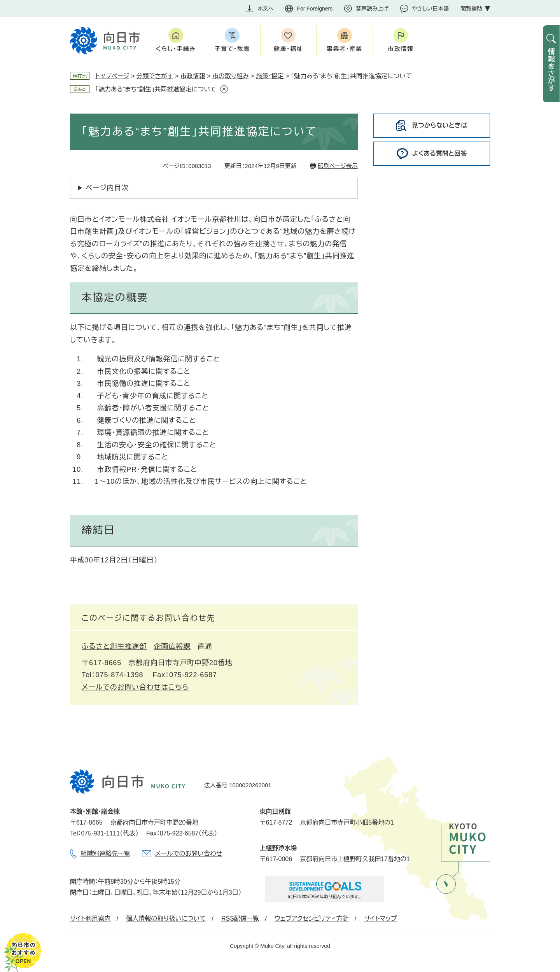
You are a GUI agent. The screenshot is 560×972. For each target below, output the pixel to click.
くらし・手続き (176, 49)
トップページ (112, 76)
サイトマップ (380, 919)
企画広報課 (172, 646)
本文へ (266, 9)
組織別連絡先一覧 (105, 854)
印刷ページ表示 (338, 166)
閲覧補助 (471, 9)
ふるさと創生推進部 (114, 646)
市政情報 (401, 49)
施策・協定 (270, 76)
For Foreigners (315, 9)
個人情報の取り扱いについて (166, 919)
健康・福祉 (288, 49)
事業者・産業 (345, 49)
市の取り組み (231, 76)
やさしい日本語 (430, 9)
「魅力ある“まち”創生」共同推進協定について (156, 89)
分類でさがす (155, 76)
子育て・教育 (232, 49)
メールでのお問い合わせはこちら (135, 687)
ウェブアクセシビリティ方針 (312, 919)
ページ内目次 (107, 188)
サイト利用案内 (90, 919)
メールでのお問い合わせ (189, 854)
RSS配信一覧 (240, 919)
